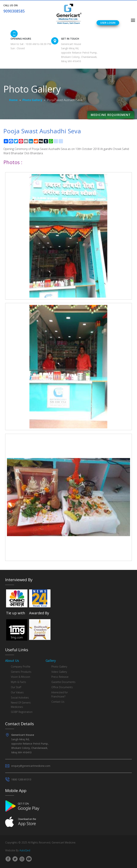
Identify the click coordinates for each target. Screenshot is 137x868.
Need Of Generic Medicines (21, 705)
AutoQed (25, 850)
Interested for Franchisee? (60, 694)
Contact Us (58, 702)
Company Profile (21, 667)
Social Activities (20, 698)
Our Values (17, 692)
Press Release (60, 677)
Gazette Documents (63, 682)
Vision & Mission (21, 677)
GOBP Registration (22, 712)
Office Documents (62, 687)
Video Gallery (59, 672)
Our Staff (16, 687)
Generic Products (21, 672)
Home (13, 100)
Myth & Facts (18, 682)
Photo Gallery (32, 100)
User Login (108, 23)
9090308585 (14, 11)
